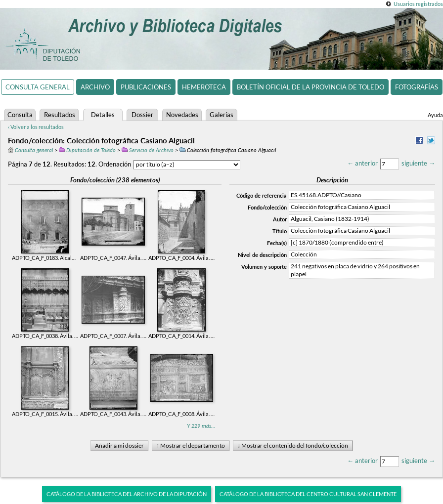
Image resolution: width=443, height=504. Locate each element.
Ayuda (435, 115)
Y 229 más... (201, 426)
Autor (280, 219)
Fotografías (417, 87)
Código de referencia (262, 195)
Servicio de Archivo (148, 150)
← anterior (362, 163)
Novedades (182, 115)
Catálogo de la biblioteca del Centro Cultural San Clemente (308, 494)
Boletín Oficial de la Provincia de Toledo (310, 87)
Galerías (221, 115)
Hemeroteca (204, 87)
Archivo (95, 87)
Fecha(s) (277, 243)
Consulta (20, 115)
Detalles (103, 115)
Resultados (60, 115)
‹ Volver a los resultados (36, 127)
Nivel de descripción (262, 255)
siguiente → (418, 163)
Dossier (142, 115)
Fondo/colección (267, 207)
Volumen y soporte (264, 267)
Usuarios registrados (418, 4)
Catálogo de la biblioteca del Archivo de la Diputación (127, 494)
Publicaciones (146, 87)
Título (280, 231)
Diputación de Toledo (87, 150)
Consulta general (38, 87)
